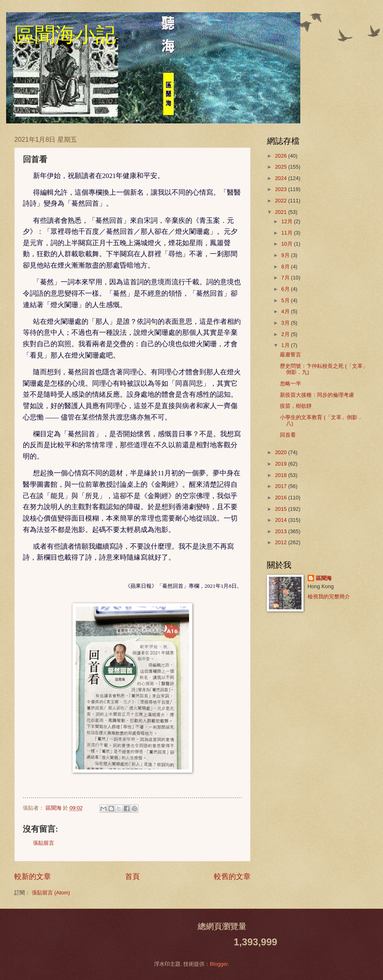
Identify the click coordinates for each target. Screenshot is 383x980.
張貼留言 (44, 843)
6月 (286, 289)
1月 (286, 345)
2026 (282, 156)
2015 (282, 509)
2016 (282, 498)
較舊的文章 (232, 877)
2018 (282, 475)
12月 (287, 221)
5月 (286, 300)
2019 (282, 464)
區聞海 (324, 578)
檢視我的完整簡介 (329, 597)
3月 (286, 323)
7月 (286, 278)
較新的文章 (33, 877)
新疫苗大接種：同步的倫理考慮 (317, 395)
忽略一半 (291, 383)
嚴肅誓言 (291, 355)
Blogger (219, 964)
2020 (282, 452)
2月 (286, 334)
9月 (286, 255)
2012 (282, 542)
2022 (282, 201)
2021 (282, 212)
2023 (282, 189)
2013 (282, 531)
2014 (282, 520)
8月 (286, 267)
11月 (287, 233)
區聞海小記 (65, 35)
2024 (282, 178)
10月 (287, 244)
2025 (282, 167)
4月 (286, 311)
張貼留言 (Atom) (51, 893)
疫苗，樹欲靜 (296, 406)
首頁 (132, 877)
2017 (282, 486)
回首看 (288, 435)
